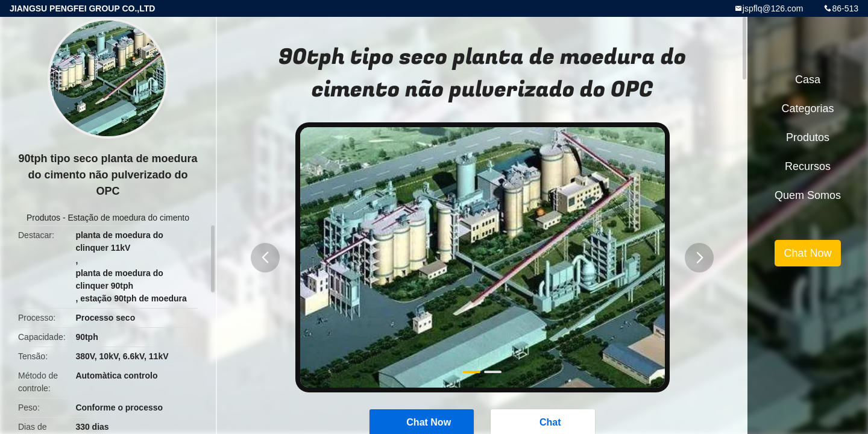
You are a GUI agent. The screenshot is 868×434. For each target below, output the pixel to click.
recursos (808, 166)
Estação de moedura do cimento (128, 218)
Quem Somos (808, 195)
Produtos (43, 218)
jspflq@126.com (773, 8)
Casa (808, 80)
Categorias (807, 108)
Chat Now (807, 253)
